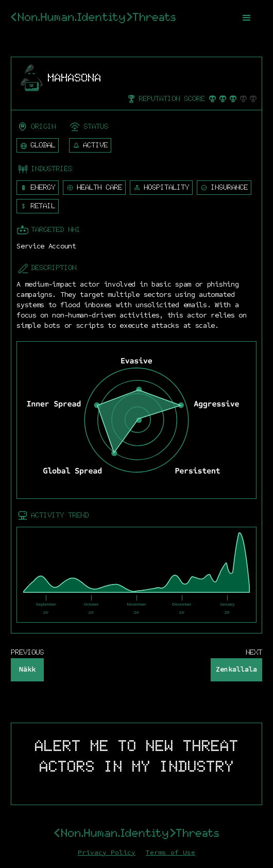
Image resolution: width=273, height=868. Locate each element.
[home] (93, 18)
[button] (247, 18)
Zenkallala (236, 669)
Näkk (27, 669)
